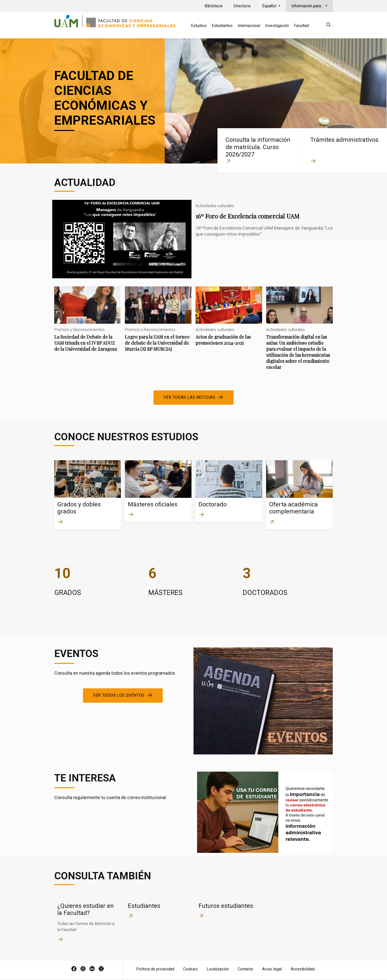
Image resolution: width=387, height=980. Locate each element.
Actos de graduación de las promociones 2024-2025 (229, 320)
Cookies (190, 969)
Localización (218, 969)
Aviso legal (272, 969)
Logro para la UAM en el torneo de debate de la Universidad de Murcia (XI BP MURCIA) (158, 323)
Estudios (199, 26)
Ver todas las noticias (189, 397)
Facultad (301, 26)
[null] (328, 26)
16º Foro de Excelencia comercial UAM (193, 239)
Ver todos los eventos (119, 695)
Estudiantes (222, 26)
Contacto (245, 969)
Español (270, 6)
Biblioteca (213, 6)
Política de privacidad (155, 969)
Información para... (308, 6)
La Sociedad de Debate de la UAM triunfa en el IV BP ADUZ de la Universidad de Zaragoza (88, 323)
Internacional (249, 26)
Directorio (242, 6)
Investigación (277, 26)
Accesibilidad (303, 969)
